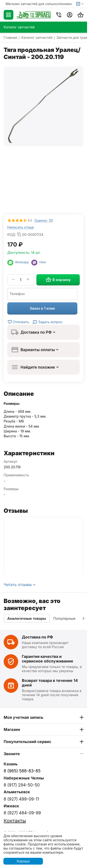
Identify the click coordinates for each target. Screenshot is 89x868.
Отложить (18, 322)
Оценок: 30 (44, 220)
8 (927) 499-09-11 (21, 799)
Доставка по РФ (37, 637)
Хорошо (23, 861)
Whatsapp (19, 262)
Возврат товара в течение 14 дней (50, 683)
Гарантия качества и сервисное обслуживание (48, 659)
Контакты (15, 821)
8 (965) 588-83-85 (22, 771)
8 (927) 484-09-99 (22, 813)
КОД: (12, 235)
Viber (39, 262)
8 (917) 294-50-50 (22, 785)
